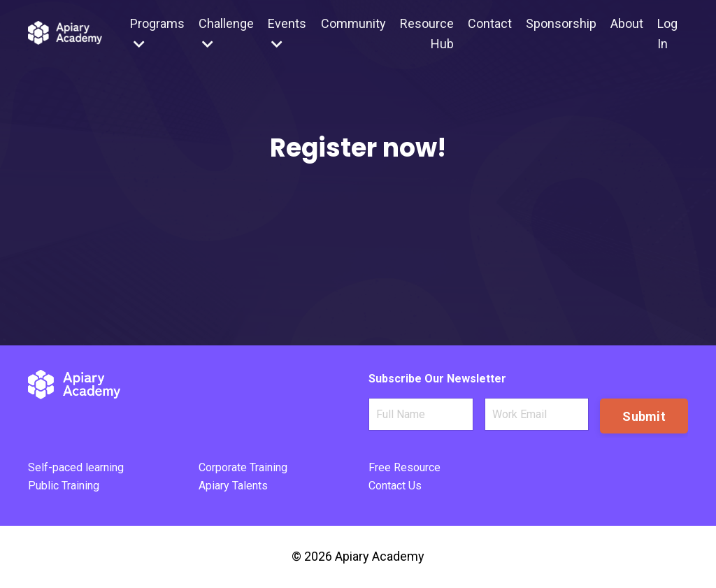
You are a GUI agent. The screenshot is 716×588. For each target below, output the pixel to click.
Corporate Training (243, 467)
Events (287, 33)
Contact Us (395, 486)
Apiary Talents (233, 486)
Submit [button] (644, 416)
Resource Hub (427, 34)
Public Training (64, 486)
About (627, 23)
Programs (157, 33)
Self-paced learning (76, 467)
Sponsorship (561, 23)
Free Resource (404, 467)
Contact (490, 23)
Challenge (226, 33)
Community (353, 23)
